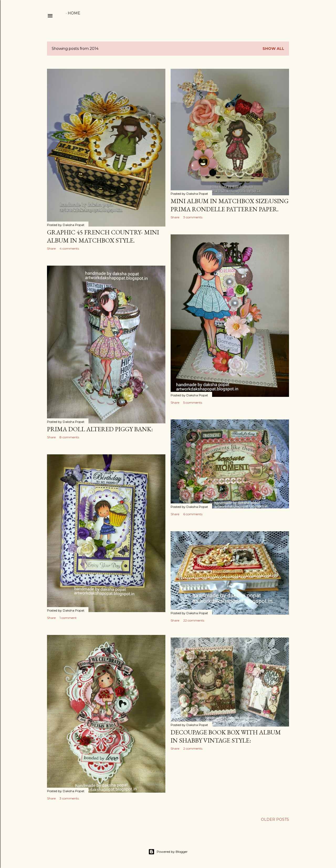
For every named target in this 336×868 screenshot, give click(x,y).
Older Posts (275, 819)
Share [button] (51, 248)
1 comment (68, 618)
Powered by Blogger (168, 852)
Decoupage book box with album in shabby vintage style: (226, 736)
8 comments (69, 437)
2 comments (193, 748)
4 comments (69, 248)
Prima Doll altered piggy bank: (100, 429)
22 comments (194, 620)
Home (74, 13)
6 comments (193, 514)
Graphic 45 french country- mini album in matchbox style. (103, 236)
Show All (273, 49)
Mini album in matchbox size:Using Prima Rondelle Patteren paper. (230, 205)
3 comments (193, 217)
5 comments (193, 403)
